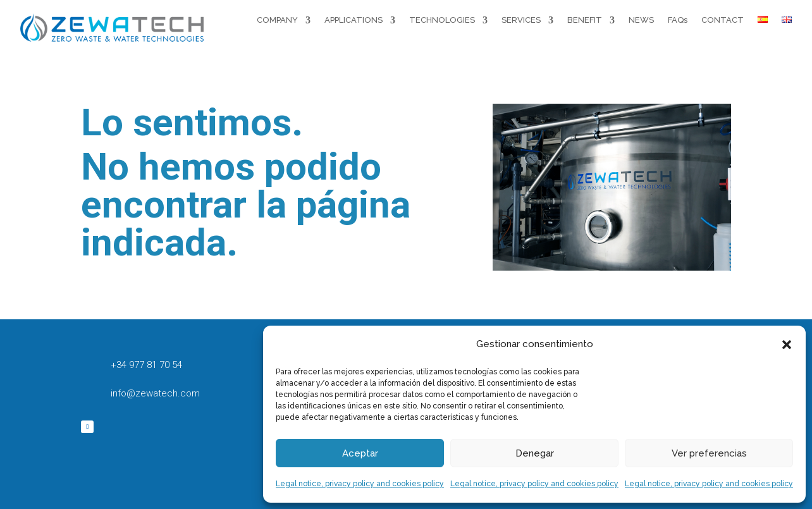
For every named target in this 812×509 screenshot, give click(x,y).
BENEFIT (585, 20)
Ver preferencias (709, 453)
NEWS (641, 20)
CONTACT (723, 20)
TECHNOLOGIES (442, 20)
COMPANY (277, 20)
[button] (787, 345)
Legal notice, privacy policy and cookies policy (360, 484)
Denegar (535, 453)
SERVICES (521, 20)
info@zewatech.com (155, 393)
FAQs (678, 20)
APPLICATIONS (354, 20)
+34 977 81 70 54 (146, 365)
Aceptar (360, 453)
